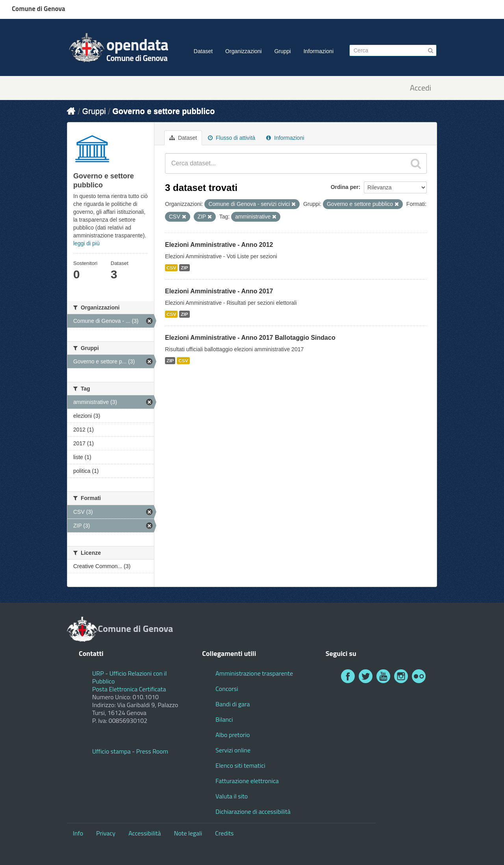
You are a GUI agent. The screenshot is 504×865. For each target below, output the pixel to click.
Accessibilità (145, 833)
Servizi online (233, 750)
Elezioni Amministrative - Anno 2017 (219, 291)
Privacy (106, 833)
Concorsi (227, 689)
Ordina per (345, 187)
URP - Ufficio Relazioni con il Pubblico (130, 677)
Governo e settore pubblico (163, 111)
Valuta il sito (232, 796)
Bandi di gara (233, 704)
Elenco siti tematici (240, 765)
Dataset (203, 51)
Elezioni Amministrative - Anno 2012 (219, 245)
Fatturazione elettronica (247, 781)
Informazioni (319, 51)
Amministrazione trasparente (254, 673)
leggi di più (86, 243)
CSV (171, 268)
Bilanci (224, 719)
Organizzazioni (244, 51)
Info (78, 833)
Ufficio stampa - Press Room (130, 751)
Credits (224, 833)
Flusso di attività (232, 138)
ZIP (184, 268)
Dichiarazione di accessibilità (253, 811)
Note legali (188, 833)
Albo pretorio (233, 735)
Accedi (421, 88)
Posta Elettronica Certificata (129, 689)
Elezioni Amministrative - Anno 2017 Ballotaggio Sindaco (250, 338)
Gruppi (283, 51)
